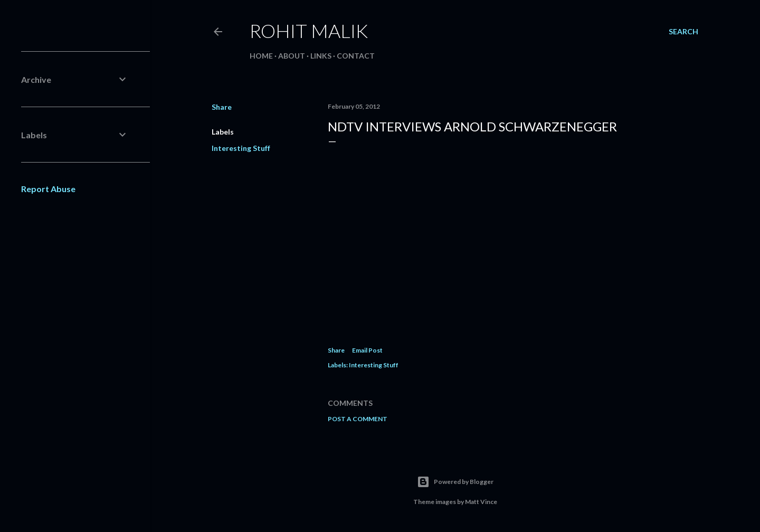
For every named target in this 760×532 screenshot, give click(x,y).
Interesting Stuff (241, 148)
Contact (356, 56)
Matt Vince (481, 502)
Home (261, 56)
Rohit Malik (309, 31)
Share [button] (222, 107)
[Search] (683, 32)
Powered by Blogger (455, 482)
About (292, 56)
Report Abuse (48, 189)
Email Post (367, 350)
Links (321, 56)
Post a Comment (358, 419)
